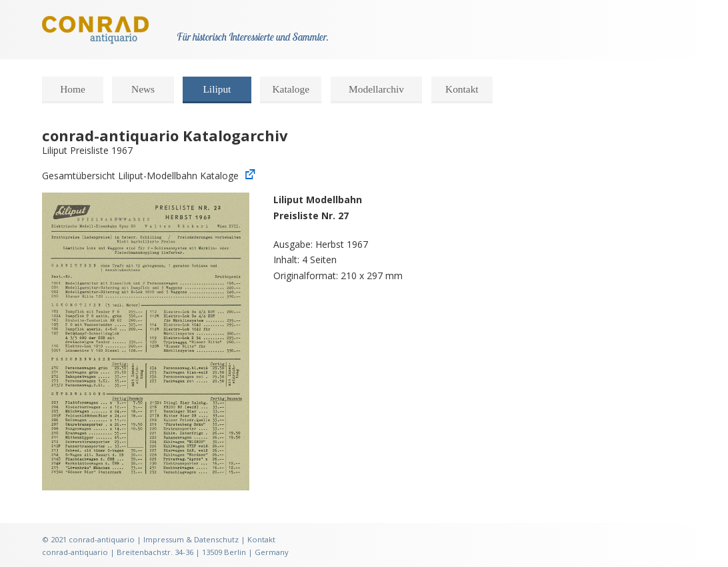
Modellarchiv (376, 89)
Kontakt (462, 89)
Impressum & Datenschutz (191, 539)
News (143, 89)
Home (73, 89)
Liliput (217, 89)
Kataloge (291, 89)
